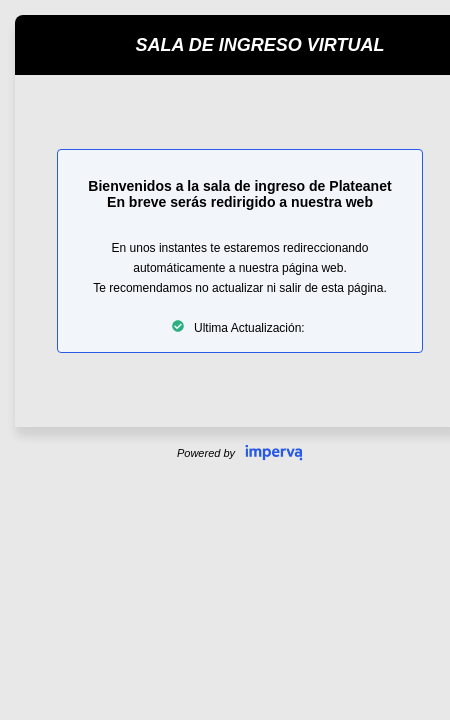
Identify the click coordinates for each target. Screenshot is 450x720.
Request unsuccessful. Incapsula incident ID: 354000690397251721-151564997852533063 (225, 360)
